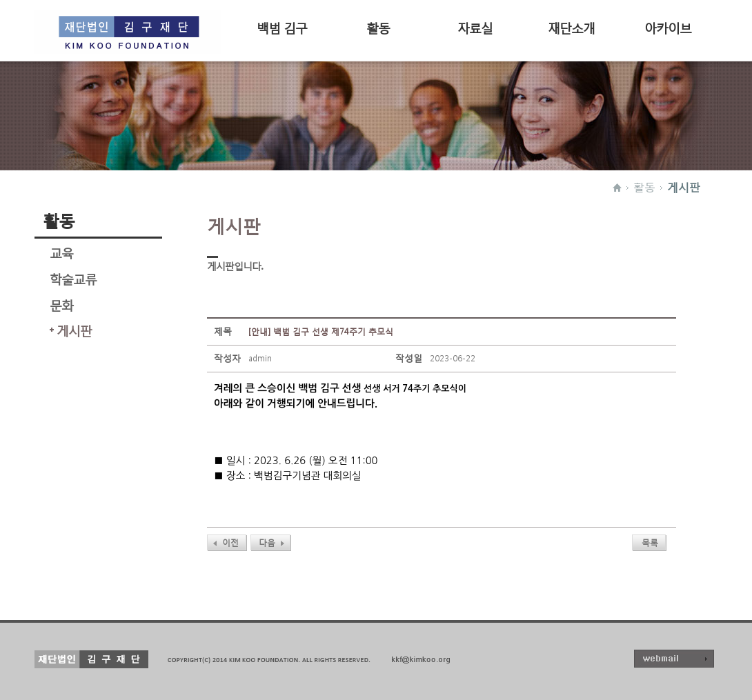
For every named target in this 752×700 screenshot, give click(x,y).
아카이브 (668, 27)
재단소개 (571, 27)
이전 (230, 542)
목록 (650, 542)
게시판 (684, 187)
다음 (267, 542)
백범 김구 (282, 27)
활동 (378, 27)
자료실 (475, 27)
